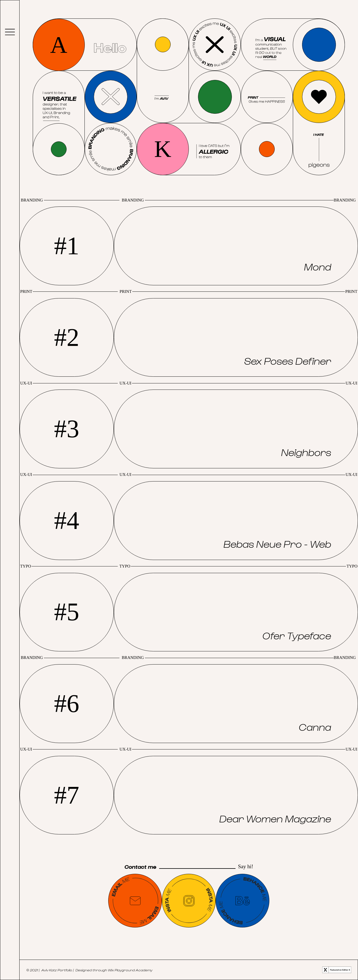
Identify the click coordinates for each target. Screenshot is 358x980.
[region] (236, 246)
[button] (236, 246)
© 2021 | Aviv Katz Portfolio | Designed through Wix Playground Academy (89, 970)
